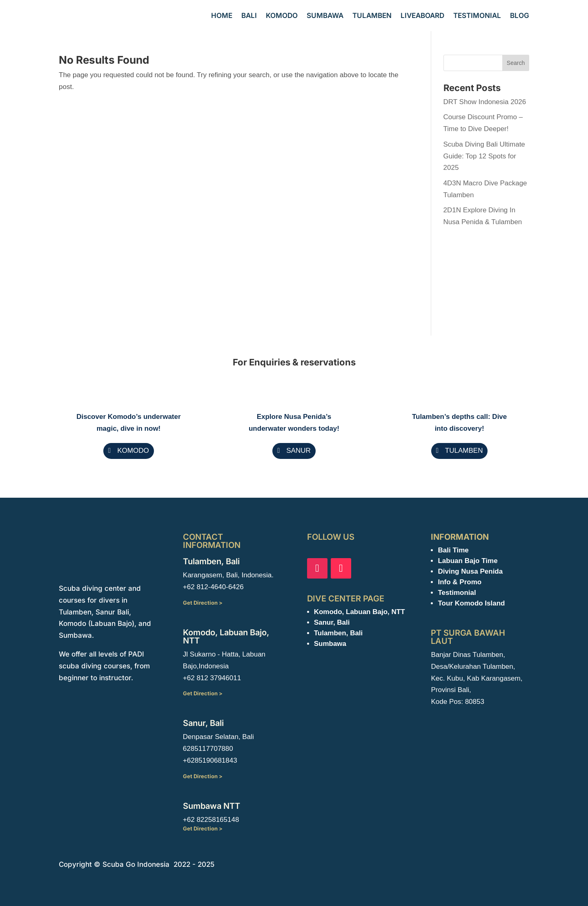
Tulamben (372, 16)
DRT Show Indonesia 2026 (485, 102)
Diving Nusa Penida (470, 571)
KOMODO (133, 451)
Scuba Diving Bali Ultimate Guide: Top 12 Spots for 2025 (484, 156)
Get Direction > (203, 603)
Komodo (282, 16)
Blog (520, 16)
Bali (249, 16)
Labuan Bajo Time (468, 561)
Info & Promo (460, 582)
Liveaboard (422, 16)
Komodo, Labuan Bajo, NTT (360, 612)
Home (222, 16)
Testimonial (477, 16)
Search (516, 63)
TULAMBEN (464, 451)
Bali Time (453, 550)
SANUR (298, 451)
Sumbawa (325, 16)
